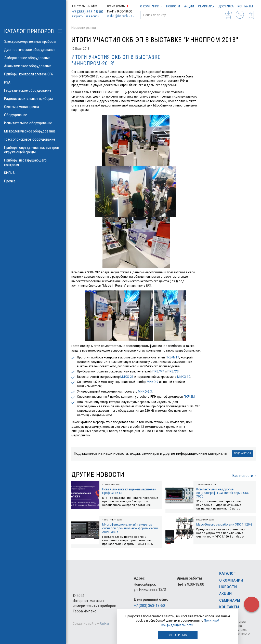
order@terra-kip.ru (121, 16)
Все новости (244, 476)
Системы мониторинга (33, 107)
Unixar (105, 624)
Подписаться (243, 453)
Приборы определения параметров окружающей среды (33, 150)
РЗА (33, 82)
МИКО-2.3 (145, 392)
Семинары (206, 6)
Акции (189, 6)
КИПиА (33, 173)
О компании (151, 6)
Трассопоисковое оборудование (33, 139)
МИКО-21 (127, 377)
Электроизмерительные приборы (33, 42)
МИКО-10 (184, 377)
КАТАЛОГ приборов (29, 31)
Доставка (226, 6)
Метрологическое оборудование (33, 131)
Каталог (227, 573)
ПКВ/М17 (172, 357)
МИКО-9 (153, 382)
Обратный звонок (86, 16)
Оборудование (33, 115)
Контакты (245, 6)
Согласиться (178, 635)
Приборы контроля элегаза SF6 (33, 74)
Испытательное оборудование (33, 123)
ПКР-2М (189, 397)
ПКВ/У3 (173, 371)
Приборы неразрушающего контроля (33, 163)
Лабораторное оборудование (33, 58)
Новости (173, 6)
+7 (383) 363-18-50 (88, 12)
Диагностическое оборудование (33, 50)
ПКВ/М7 (158, 371)
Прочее (33, 181)
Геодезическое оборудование (33, 90)
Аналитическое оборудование (33, 66)
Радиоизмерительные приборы (33, 99)
